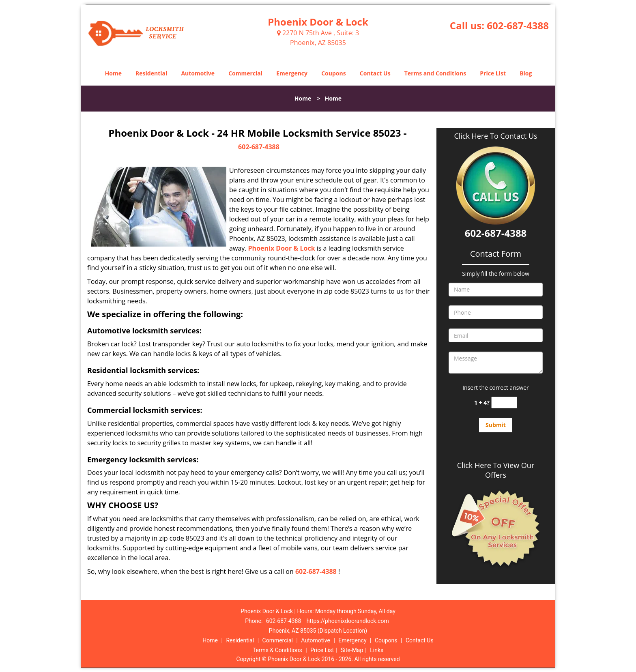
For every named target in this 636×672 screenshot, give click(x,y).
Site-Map (352, 650)
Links (377, 650)
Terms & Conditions (277, 650)
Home (113, 73)
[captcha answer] (504, 403)
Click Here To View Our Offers (496, 470)
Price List (493, 73)
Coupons (333, 73)
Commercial (245, 73)
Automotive (198, 73)
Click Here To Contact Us (495, 136)
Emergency (292, 73)
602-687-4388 (518, 25)
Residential (151, 73)
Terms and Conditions (435, 73)
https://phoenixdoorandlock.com (348, 621)
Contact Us (375, 73)
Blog (526, 73)
